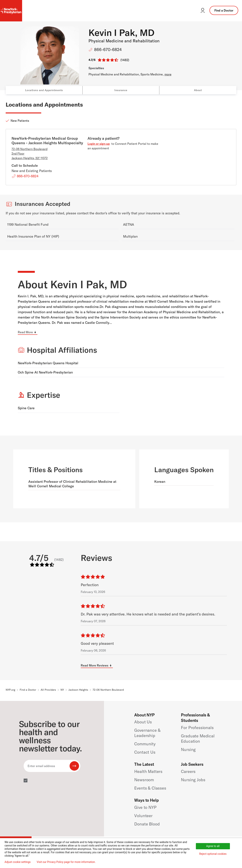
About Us (143, 722)
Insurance (121, 90)
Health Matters (148, 771)
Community (145, 744)
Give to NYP (145, 807)
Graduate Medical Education (198, 739)
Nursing (188, 749)
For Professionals (197, 728)
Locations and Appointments (44, 90)
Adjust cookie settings (18, 862)
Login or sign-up (99, 144)
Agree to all (213, 846)
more (168, 74)
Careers (188, 771)
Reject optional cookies (213, 854)
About (198, 90)
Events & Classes (150, 788)
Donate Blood (147, 824)
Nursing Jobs (193, 780)
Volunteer (143, 816)
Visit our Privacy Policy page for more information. (66, 862)
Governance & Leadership (147, 733)
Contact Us (145, 752)
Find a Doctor (224, 10)
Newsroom (144, 780)
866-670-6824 (108, 50)
